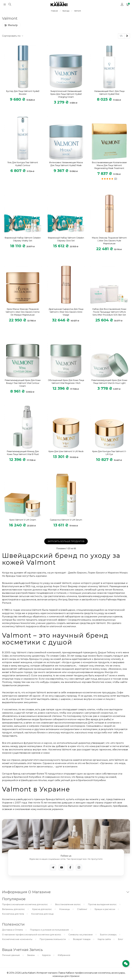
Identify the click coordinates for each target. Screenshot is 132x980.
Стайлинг (82, 909)
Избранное (64, 955)
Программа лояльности (53, 939)
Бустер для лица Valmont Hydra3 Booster (23, 93)
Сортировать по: (13, 36)
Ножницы (64, 909)
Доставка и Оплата (12, 930)
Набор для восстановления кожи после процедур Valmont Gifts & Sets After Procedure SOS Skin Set (109, 312)
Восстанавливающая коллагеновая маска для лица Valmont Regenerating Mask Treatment (109, 165)
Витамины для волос (13, 909)
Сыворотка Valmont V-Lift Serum (66, 520)
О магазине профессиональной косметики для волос (32, 935)
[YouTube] (62, 867)
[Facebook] (70, 867)
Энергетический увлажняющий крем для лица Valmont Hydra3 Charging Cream (66, 94)
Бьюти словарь (108, 935)
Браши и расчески (105, 909)
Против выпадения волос (102, 904)
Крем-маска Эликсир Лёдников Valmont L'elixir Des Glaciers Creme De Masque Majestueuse (23, 312)
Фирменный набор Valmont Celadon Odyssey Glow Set (66, 239)
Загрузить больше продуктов (66, 541)
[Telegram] (53, 867)
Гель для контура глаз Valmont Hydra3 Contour (23, 164)
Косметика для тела (13, 914)
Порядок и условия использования (49, 930)
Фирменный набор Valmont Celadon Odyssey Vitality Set (23, 239)
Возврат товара (82, 939)
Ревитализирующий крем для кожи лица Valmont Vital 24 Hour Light (109, 382)
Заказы (31, 955)
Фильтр (11, 25)
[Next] (127, 36)
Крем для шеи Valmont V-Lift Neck (66, 451)
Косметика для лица (42, 914)
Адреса (46, 955)
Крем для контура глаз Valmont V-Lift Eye (109, 453)
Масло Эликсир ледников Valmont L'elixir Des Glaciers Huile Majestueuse (109, 241)
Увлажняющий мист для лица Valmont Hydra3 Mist (109, 93)
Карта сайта (104, 939)
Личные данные (11, 955)
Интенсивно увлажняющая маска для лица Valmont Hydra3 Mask (66, 164)
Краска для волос (42, 909)
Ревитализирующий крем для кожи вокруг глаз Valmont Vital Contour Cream (23, 383)
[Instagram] (79, 867)
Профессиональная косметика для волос (25, 904)
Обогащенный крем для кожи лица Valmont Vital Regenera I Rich (66, 382)
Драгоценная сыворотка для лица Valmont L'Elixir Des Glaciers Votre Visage (66, 312)
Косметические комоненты (17, 939)
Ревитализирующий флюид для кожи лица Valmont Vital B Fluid (23, 453)
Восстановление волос (68, 904)
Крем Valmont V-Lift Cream (23, 520)
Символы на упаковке (81, 935)
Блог (121, 939)
